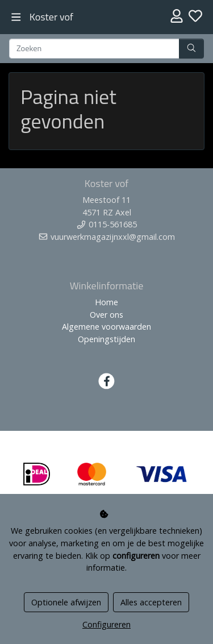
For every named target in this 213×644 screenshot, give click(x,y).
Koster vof (51, 17)
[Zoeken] (94, 49)
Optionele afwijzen (66, 602)
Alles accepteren (151, 602)
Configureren (106, 624)
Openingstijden (106, 339)
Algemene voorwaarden (106, 327)
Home (106, 302)
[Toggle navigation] (16, 17)
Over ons (106, 315)
